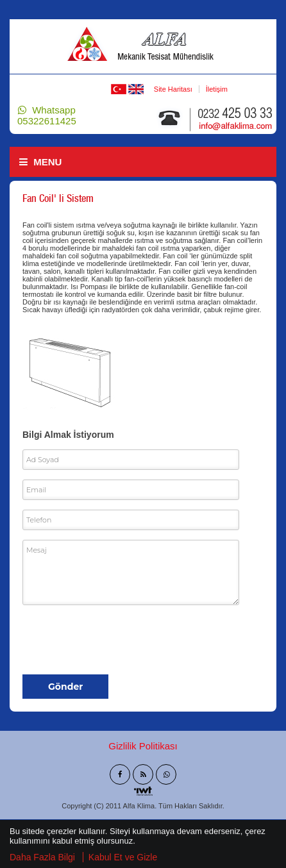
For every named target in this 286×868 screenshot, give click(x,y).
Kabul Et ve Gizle (123, 858)
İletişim (217, 89)
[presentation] (120, 640)
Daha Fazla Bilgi (42, 858)
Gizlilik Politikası (143, 746)
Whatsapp (47, 115)
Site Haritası (173, 89)
